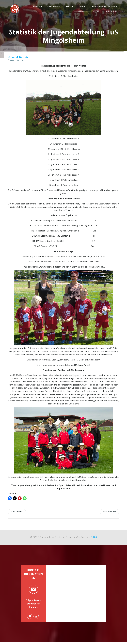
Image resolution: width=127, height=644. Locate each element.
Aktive (69, 7)
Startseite (36, 7)
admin (11, 61)
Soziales (82, 11)
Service (96, 11)
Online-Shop (111, 11)
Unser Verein (54, 7)
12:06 (20, 61)
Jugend (82, 7)
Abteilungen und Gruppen (104, 7)
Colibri (94, 538)
